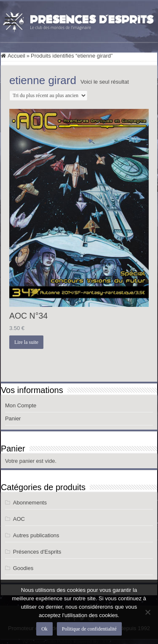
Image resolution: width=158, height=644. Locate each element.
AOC (19, 519)
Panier (13, 418)
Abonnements (30, 503)
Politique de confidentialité (89, 629)
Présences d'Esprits (37, 552)
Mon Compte (21, 405)
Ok (44, 629)
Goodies (23, 568)
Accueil (16, 56)
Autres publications (36, 535)
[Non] (147, 612)
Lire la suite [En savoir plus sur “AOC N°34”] (26, 342)
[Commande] (48, 95)
